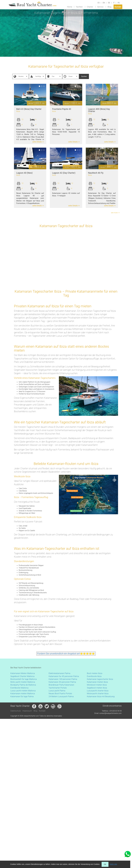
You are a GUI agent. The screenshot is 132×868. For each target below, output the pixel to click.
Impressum (27, 711)
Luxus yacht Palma (57, 691)
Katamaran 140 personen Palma (63, 679)
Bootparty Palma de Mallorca (23, 685)
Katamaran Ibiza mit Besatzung (101, 696)
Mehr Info (113, 864)
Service (100, 7)
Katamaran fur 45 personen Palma (64, 676)
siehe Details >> (38, 142)
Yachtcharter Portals (58, 688)
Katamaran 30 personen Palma (62, 682)
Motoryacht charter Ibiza (98, 693)
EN (104, 3)
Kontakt (118, 7)
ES (99, 3)
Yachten (79, 7)
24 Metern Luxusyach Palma (61, 696)
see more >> (115, 213)
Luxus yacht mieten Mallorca (23, 691)
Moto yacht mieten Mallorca (23, 682)
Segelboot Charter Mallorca (22, 676)
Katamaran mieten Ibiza (97, 682)
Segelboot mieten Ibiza (97, 688)
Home (70, 7)
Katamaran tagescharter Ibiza (100, 679)
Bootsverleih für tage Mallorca (24, 679)
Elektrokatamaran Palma (59, 673)
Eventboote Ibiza (94, 676)
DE (109, 3)
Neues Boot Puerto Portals (60, 693)
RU (119, 3)
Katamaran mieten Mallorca (23, 693)
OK (105, 864)
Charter (90, 7)
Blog (110, 7)
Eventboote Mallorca (20, 688)
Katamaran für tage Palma (22, 696)
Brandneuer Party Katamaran (61, 685)
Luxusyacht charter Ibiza (98, 691)
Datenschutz (16, 711)
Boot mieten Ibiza (95, 673)
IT (114, 3)
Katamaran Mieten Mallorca (23, 673)
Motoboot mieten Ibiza (97, 685)
